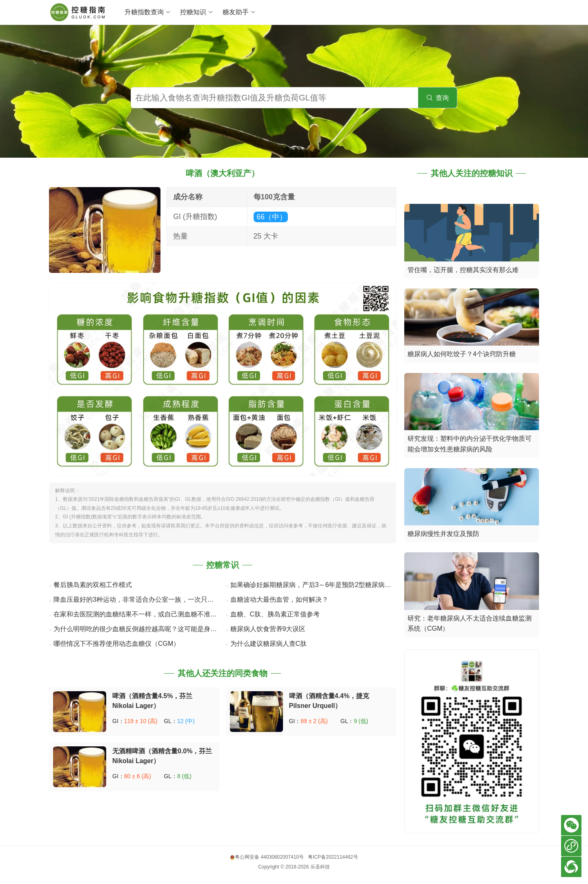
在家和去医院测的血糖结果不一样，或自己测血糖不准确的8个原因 (150, 614)
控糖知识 (197, 12)
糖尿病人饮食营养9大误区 (268, 629)
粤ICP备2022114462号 (333, 857)
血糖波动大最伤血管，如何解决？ (279, 599)
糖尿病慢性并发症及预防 (443, 534)
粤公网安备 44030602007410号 (267, 857)
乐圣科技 (320, 867)
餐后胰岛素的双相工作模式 (93, 585)
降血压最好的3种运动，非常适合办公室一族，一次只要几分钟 (144, 599)
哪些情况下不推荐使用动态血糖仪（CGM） (117, 644)
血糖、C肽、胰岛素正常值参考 (275, 614)
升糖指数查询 (148, 12)
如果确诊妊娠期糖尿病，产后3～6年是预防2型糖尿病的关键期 (321, 585)
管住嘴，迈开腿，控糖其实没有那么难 (463, 270)
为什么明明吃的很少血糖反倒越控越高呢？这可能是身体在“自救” (147, 629)
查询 (438, 98)
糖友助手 (239, 12)
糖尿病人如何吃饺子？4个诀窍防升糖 (462, 354)
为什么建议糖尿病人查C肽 (269, 644)
